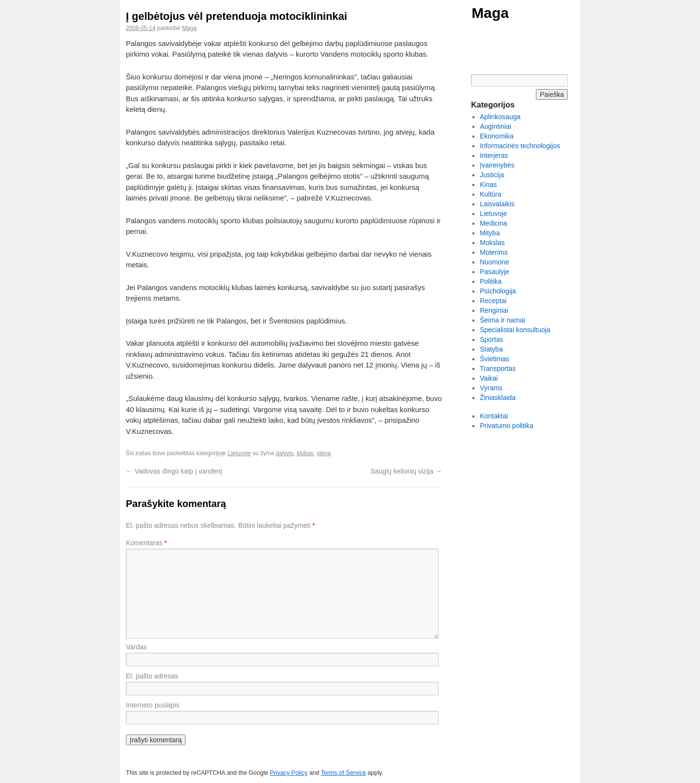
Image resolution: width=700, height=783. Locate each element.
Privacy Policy (289, 773)
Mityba (490, 233)
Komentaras (146, 543)
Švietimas (495, 359)
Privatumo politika (507, 426)
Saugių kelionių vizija (406, 471)
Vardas (136, 647)
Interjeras (494, 155)
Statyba (491, 349)
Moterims (494, 252)
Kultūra (490, 194)
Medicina (493, 223)
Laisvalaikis (497, 204)
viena (324, 453)
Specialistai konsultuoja (515, 330)
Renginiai (494, 310)
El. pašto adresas (152, 676)
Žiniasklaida (498, 398)
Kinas (488, 184)
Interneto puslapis (153, 705)
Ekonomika (496, 136)
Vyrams (491, 388)
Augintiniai (495, 126)
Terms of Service (343, 773)
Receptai (493, 301)
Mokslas (492, 243)
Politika (491, 281)
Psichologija (498, 291)
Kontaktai (494, 416)
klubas (305, 453)
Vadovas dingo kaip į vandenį (174, 471)
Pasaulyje (495, 272)
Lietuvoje (239, 453)
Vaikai (489, 378)
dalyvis (285, 453)
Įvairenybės (497, 165)
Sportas (491, 339)
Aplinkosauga (500, 117)
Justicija (492, 175)
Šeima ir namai (502, 320)
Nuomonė (495, 262)
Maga (490, 13)
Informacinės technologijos (520, 146)
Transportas (498, 368)
